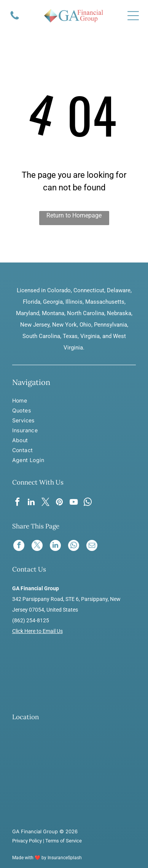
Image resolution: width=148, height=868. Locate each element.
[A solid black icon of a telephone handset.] (15, 19)
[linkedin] (31, 503)
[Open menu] (133, 16)
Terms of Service (64, 841)
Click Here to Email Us (37, 631)
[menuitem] (34, 401)
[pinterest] (59, 503)
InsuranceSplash (65, 858)
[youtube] (73, 503)
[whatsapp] (88, 503)
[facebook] (17, 503)
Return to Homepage (74, 215)
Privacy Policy (27, 841)
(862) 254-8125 (31, 620)
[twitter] (45, 503)
